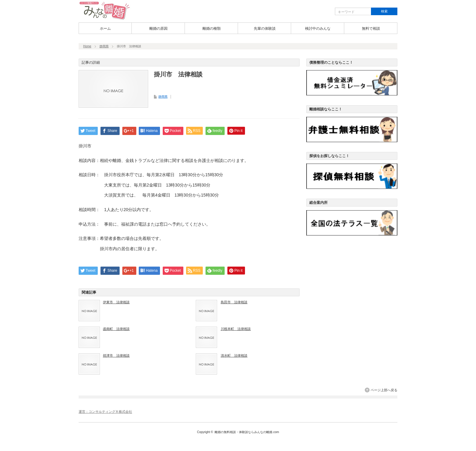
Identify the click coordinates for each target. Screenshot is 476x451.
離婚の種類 (212, 29)
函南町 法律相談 (116, 329)
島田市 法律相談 (234, 302)
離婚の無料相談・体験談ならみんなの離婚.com (247, 432)
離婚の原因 (158, 29)
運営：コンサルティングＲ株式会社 (105, 412)
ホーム (105, 29)
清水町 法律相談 (234, 355)
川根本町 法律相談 (236, 329)
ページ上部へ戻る (384, 390)
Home (87, 46)
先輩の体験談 (265, 29)
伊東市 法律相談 (116, 302)
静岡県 (104, 46)
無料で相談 (371, 29)
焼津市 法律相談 (116, 355)
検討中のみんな (318, 29)
